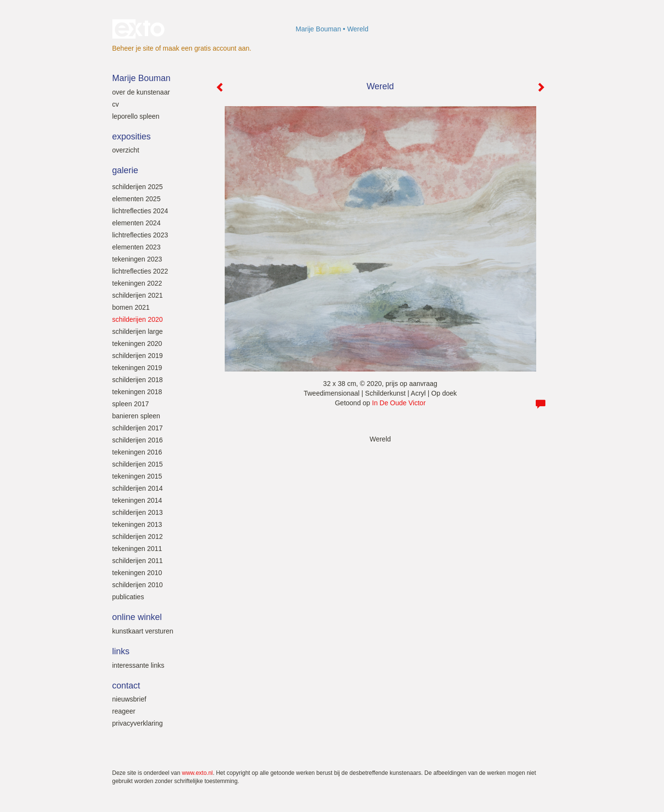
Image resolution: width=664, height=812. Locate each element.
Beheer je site (133, 48)
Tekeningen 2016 (137, 452)
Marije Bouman (318, 29)
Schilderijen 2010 (138, 585)
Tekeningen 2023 (137, 259)
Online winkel (137, 617)
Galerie (125, 170)
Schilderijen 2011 (138, 561)
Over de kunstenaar (141, 92)
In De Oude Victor (399, 403)
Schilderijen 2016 (138, 440)
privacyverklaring (138, 723)
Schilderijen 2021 (138, 295)
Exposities (132, 137)
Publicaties (128, 597)
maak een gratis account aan (206, 48)
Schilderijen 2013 (138, 512)
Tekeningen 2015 (137, 476)
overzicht (126, 150)
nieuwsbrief (129, 699)
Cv (116, 104)
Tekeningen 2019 (137, 368)
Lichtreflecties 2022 (140, 271)
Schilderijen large (138, 331)
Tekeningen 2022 (137, 283)
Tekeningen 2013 (137, 524)
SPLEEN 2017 (131, 404)
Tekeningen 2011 (137, 549)
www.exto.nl (197, 773)
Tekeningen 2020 (137, 344)
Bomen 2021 (131, 307)
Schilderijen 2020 (138, 319)
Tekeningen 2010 (137, 573)
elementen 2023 (136, 247)
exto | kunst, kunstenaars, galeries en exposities (140, 29)
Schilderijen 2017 (138, 428)
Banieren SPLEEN (136, 416)
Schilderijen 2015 (138, 464)
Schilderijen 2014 (138, 488)
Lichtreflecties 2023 (140, 235)
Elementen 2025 (136, 199)
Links (121, 651)
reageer (124, 711)
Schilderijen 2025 (138, 187)
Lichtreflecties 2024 (140, 211)
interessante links (138, 665)
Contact (126, 686)
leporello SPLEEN (136, 116)
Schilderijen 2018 (138, 380)
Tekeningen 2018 (137, 392)
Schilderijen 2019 (138, 356)
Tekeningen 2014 (137, 500)
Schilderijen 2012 (138, 537)
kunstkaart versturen (143, 631)
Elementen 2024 (136, 223)
